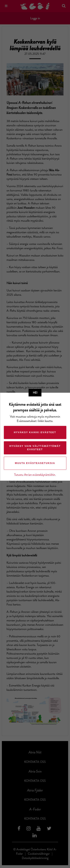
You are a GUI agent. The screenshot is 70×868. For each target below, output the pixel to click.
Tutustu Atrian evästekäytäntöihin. (35, 475)
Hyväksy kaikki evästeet (35, 432)
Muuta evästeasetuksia (35, 463)
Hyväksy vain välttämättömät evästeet (35, 448)
